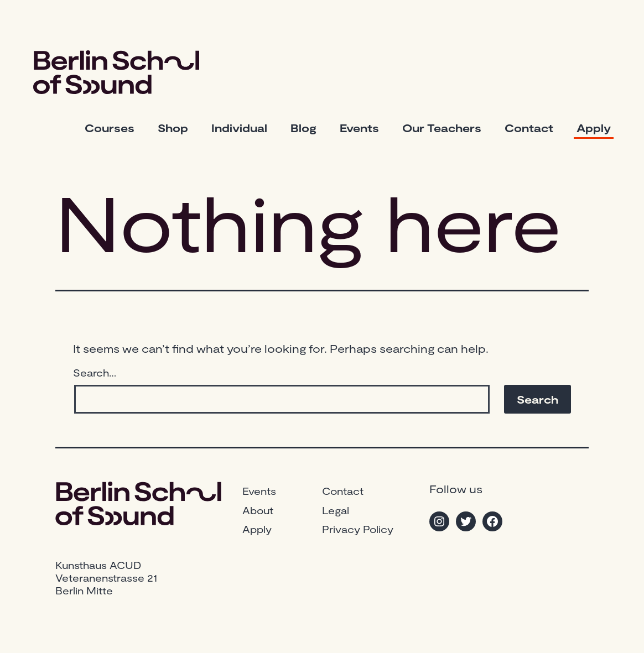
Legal (336, 510)
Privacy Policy (358, 529)
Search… (95, 373)
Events (359, 128)
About (258, 510)
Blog (303, 128)
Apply (594, 128)
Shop (173, 128)
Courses (110, 128)
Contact (529, 128)
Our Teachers (442, 128)
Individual (239, 128)
